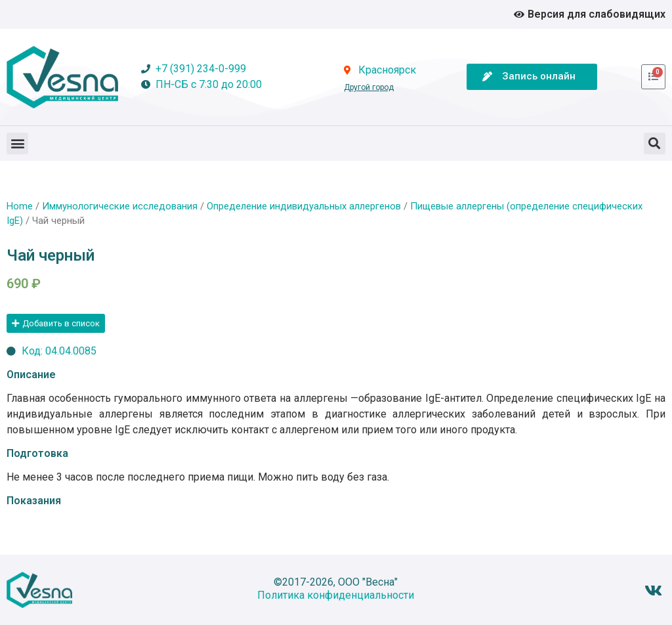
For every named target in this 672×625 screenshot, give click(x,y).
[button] (17, 143)
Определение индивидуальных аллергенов (304, 206)
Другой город (369, 87)
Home (20, 206)
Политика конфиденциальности (336, 595)
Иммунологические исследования (120, 206)
